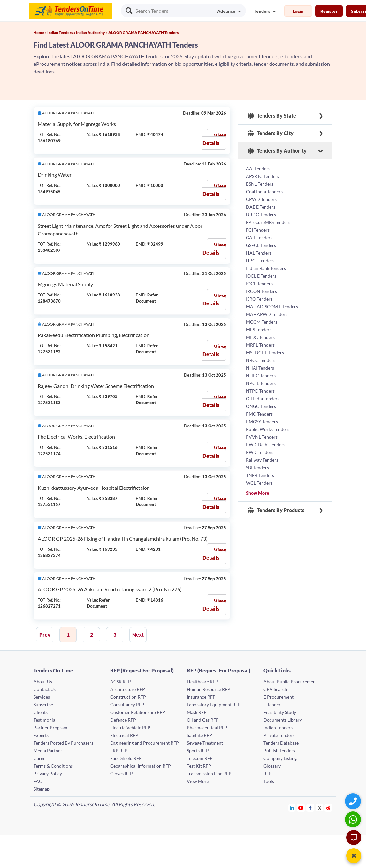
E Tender (272, 705)
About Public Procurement (290, 682)
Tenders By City (271, 133)
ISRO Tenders (259, 299)
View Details (214, 139)
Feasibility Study (280, 712)
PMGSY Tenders (262, 422)
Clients (41, 712)
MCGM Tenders (262, 322)
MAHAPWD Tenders (267, 314)
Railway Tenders (262, 460)
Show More (258, 493)
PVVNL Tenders (262, 437)
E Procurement (278, 697)
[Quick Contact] (354, 801)
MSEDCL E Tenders (265, 353)
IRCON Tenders (261, 291)
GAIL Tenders (259, 238)
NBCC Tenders (261, 360)
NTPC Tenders (260, 391)
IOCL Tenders (259, 284)
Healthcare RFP (202, 682)
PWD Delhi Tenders (266, 445)
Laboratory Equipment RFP (214, 705)
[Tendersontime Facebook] (310, 808)
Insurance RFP (201, 697)
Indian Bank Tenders (266, 268)
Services (42, 697)
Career (40, 758)
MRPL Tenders (260, 345)
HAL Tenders (259, 253)
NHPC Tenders (261, 376)
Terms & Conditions (53, 766)
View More (198, 781)
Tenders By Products (276, 510)
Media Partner (48, 751)
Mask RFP (197, 712)
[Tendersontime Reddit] (328, 808)
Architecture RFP (128, 689)
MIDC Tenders (260, 337)
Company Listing (280, 758)
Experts (41, 735)
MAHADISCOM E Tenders (272, 307)
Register (329, 11)
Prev (45, 635)
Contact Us (45, 689)
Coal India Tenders (264, 192)
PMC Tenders (259, 414)
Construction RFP (128, 697)
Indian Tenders (278, 728)
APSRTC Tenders (263, 176)
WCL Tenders (259, 483)
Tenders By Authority (277, 151)
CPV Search (275, 689)
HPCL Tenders (260, 261)
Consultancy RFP (127, 705)
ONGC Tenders (261, 406)
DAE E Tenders (261, 207)
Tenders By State (272, 116)
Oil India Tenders (263, 399)
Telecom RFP (200, 758)
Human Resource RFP (209, 689)
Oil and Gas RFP (203, 720)
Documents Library (283, 720)
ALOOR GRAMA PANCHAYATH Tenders (143, 32)
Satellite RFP (199, 735)
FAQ (38, 781)
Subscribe (43, 705)
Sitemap (42, 789)
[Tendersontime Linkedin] (292, 808)
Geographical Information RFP (141, 766)
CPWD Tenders (261, 199)
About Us (43, 682)
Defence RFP (123, 720)
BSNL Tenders (260, 184)
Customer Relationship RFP (138, 712)
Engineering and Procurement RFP (145, 743)
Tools (269, 781)
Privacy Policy (48, 774)
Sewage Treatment (205, 743)
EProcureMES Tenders (268, 222)
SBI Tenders (257, 468)
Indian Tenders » (62, 32)
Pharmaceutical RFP (207, 728)
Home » (40, 32)
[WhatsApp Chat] (354, 819)
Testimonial (45, 720)
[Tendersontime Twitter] (320, 808)
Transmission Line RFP (209, 774)
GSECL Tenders (261, 245)
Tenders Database (281, 743)
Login (298, 11)
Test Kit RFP (199, 766)
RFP (268, 774)
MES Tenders (259, 330)
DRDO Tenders (261, 215)
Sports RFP (198, 751)
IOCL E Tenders (261, 276)
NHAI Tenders (260, 368)
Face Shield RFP (126, 758)
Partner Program (50, 728)
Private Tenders (279, 735)
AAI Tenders (258, 169)
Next (138, 635)
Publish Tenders (279, 751)
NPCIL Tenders (261, 383)
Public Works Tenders (268, 429)
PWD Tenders (260, 452)
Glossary (272, 766)
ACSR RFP (121, 682)
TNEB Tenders (260, 475)
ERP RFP (119, 751)
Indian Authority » (92, 32)
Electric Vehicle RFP (130, 728)
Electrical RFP (124, 735)
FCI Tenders (258, 230)
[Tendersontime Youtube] (301, 808)
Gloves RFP (122, 774)
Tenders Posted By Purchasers (63, 743)
